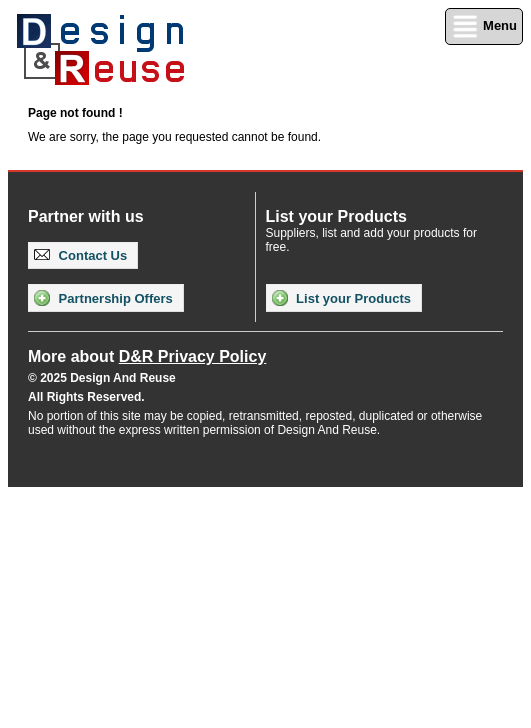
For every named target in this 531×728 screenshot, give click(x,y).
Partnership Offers (103, 298)
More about (147, 356)
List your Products (341, 298)
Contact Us (80, 255)
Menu (484, 26)
